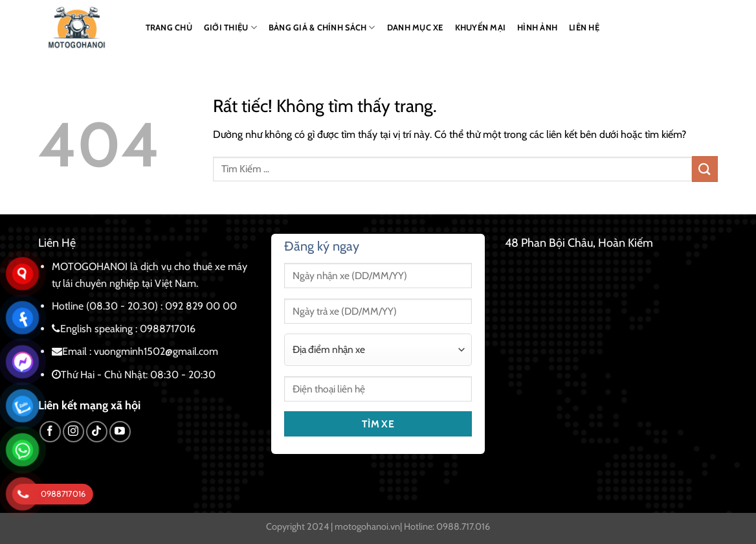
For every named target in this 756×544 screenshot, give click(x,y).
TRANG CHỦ (169, 28)
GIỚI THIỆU (230, 28)
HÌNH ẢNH (537, 28)
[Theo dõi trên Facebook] (50, 432)
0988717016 (168, 329)
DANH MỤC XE (415, 28)
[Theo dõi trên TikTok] (97, 432)
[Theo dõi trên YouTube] (120, 432)
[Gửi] (705, 169)
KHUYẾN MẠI (481, 28)
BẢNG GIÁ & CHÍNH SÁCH (322, 28)
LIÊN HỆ (584, 28)
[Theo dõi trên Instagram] (73, 432)
